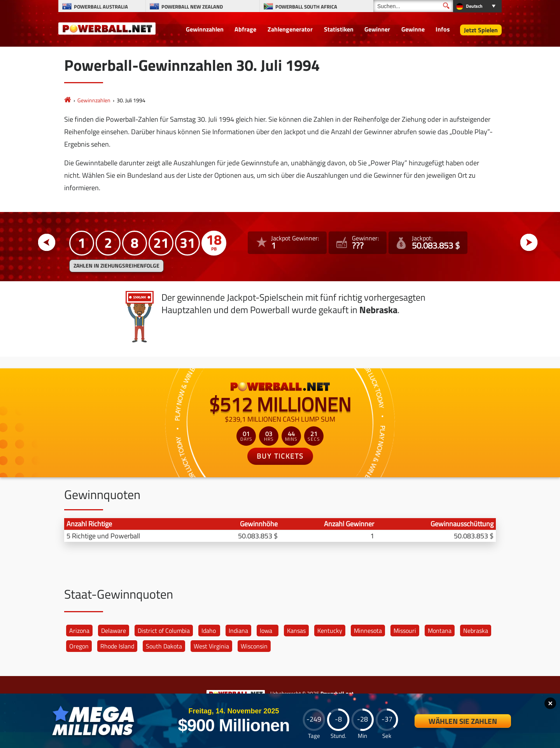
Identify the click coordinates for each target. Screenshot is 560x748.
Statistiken (339, 29)
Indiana (238, 631)
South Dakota (164, 646)
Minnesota (368, 631)
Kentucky (330, 631)
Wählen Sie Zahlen (463, 721)
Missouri (405, 631)
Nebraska (476, 631)
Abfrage (245, 29)
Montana (440, 631)
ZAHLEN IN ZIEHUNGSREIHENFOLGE (116, 266)
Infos (443, 29)
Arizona (79, 631)
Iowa (266, 631)
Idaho (209, 631)
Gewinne (413, 29)
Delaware (114, 631)
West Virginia (211, 646)
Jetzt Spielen (481, 30)
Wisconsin (254, 646)
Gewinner (377, 29)
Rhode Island (117, 646)
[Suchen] (413, 6)
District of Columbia (164, 631)
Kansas (296, 631)
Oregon (79, 646)
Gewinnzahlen (205, 29)
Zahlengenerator (290, 29)
